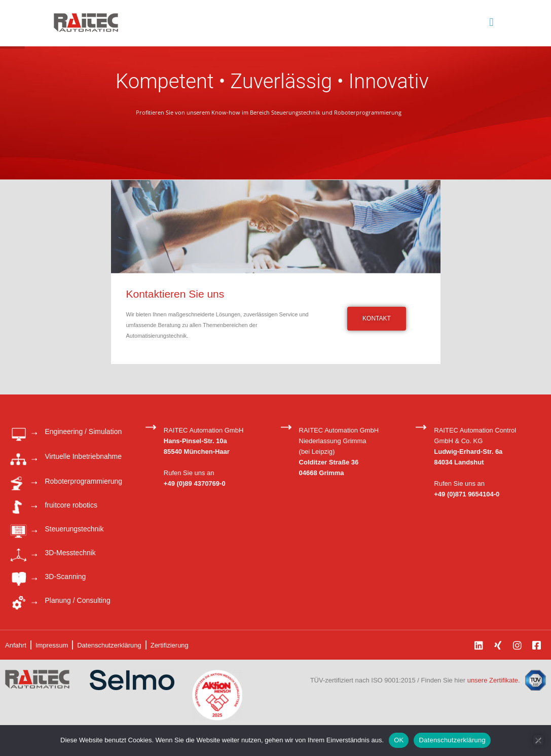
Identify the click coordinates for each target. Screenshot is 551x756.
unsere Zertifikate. (494, 680)
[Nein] (538, 740)
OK (399, 740)
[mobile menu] (492, 23)
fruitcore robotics (71, 505)
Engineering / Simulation (83, 431)
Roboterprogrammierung (83, 481)
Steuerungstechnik (74, 529)
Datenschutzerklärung (452, 740)
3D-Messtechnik (70, 553)
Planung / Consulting (77, 600)
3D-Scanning (65, 577)
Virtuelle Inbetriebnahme (83, 456)
